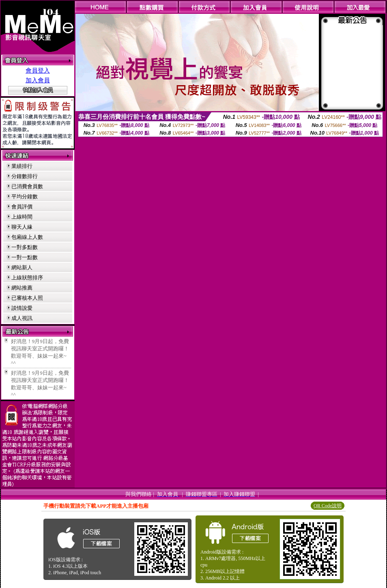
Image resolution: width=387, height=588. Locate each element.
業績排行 (22, 166)
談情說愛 (22, 308)
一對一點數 (25, 257)
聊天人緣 (22, 227)
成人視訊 (22, 318)
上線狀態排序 (27, 278)
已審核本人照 (27, 298)
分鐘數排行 (25, 176)
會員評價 (22, 207)
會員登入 (38, 71)
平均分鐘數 (25, 196)
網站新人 (22, 267)
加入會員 (38, 80)
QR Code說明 (328, 506)
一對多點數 (25, 247)
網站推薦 (22, 288)
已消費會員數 (27, 186)
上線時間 (22, 217)
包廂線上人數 (27, 237)
